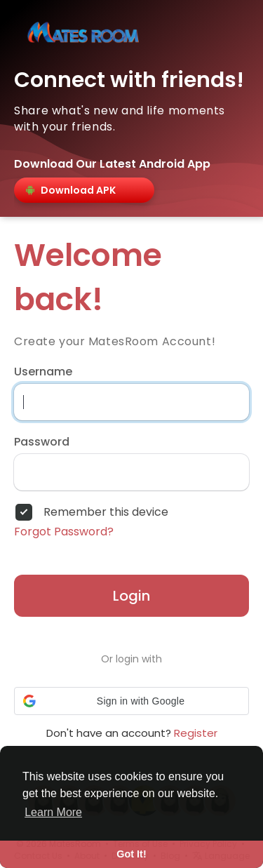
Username (43, 372)
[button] (131, 701)
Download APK (70, 190)
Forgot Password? (64, 532)
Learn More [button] (53, 812)
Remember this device (106, 512)
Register (196, 733)
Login (131, 596)
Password (42, 442)
